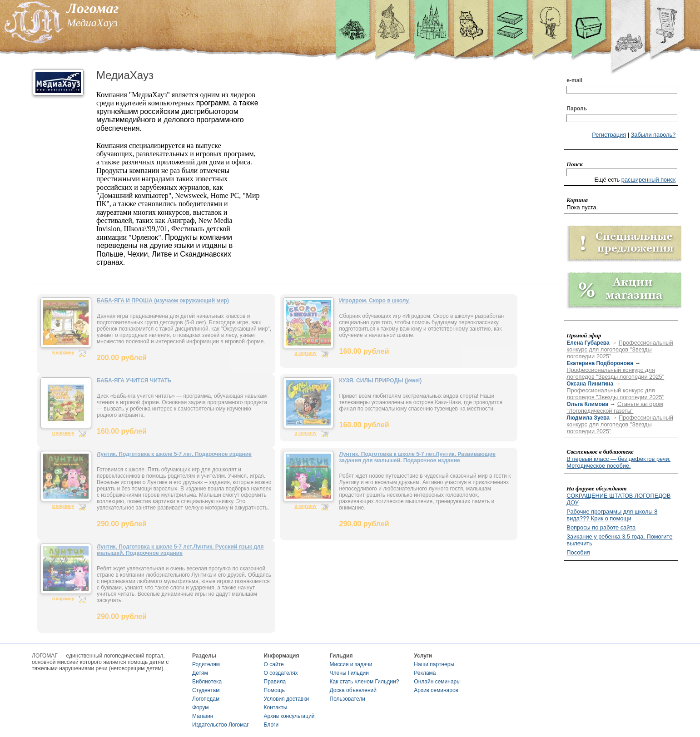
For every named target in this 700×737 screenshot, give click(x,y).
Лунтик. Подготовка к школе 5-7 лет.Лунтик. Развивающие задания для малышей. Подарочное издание (417, 457)
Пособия (578, 552)
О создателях (281, 673)
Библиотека (207, 682)
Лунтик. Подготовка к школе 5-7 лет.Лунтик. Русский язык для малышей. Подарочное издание (180, 550)
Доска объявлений (353, 690)
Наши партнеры (434, 664)
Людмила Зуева (588, 418)
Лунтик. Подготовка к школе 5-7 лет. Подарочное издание (174, 454)
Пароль (577, 109)
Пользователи (348, 699)
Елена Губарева (588, 343)
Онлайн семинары (437, 682)
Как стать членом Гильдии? (365, 682)
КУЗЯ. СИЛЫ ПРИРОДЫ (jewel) (381, 381)
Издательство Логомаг (221, 725)
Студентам (206, 690)
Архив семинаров (436, 690)
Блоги (271, 725)
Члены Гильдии (349, 673)
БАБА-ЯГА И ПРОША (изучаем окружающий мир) (163, 301)
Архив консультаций (289, 716)
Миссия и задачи (351, 664)
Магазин (203, 716)
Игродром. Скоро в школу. (375, 301)
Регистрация (609, 135)
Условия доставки (287, 699)
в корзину (63, 353)
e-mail (574, 80)
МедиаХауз (125, 75)
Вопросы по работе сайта (601, 527)
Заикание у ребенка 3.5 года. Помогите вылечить (619, 540)
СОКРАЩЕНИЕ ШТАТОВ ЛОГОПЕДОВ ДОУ (618, 499)
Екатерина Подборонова (600, 363)
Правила (275, 682)
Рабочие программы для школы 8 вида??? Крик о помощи (612, 515)
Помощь (274, 690)
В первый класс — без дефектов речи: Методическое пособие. (618, 462)
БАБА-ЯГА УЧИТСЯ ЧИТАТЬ (134, 381)
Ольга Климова (587, 404)
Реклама (425, 673)
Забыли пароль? (653, 135)
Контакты (276, 707)
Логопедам (206, 699)
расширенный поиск (649, 180)
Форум (200, 707)
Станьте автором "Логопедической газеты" (615, 407)
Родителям (206, 664)
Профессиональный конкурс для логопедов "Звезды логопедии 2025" (620, 349)
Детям (200, 673)
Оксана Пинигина (590, 384)
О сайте (274, 664)
